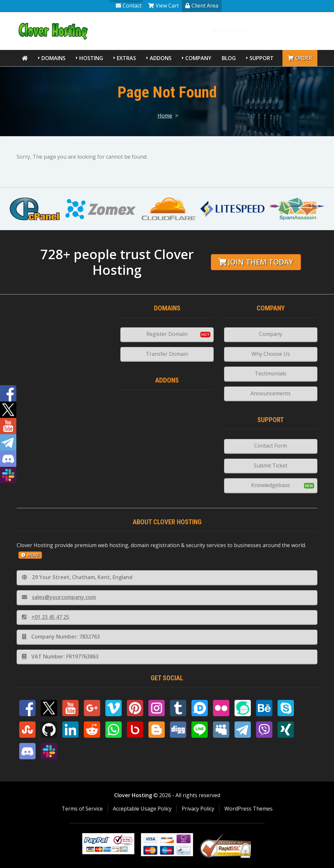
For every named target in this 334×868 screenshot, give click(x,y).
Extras (126, 58)
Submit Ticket (271, 466)
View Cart (163, 6)
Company (198, 58)
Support (262, 58)
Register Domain (167, 334)
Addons (161, 58)
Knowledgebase (289, 31)
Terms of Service (82, 809)
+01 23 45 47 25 (46, 617)
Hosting (91, 58)
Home (165, 116)
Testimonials (271, 373)
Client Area (202, 6)
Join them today (256, 262)
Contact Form (271, 446)
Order (300, 58)
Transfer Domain (167, 354)
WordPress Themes (249, 809)
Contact (129, 6)
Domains (53, 58)
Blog (229, 58)
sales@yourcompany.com (59, 597)
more (30, 555)
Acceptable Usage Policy (142, 809)
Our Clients (229, 31)
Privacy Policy (198, 809)
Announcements (271, 393)
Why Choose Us (271, 354)
